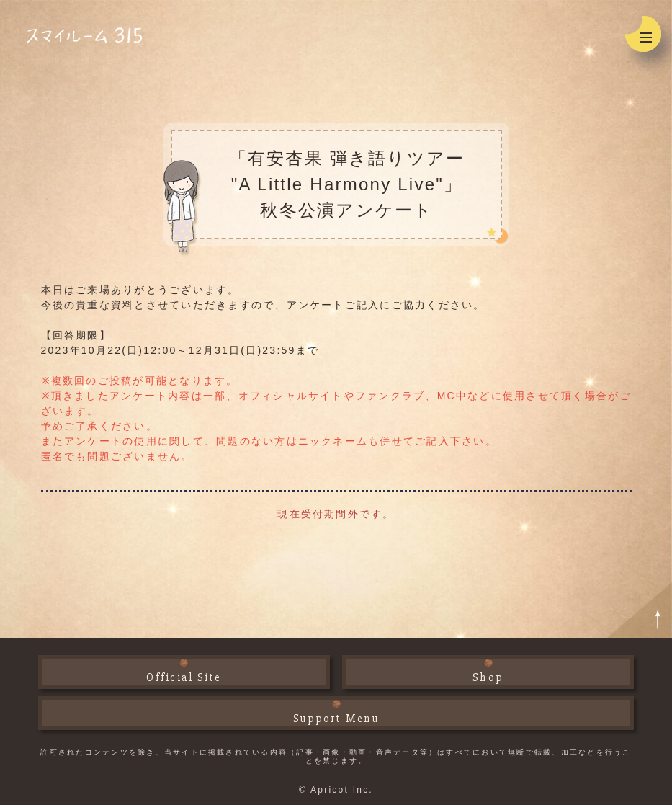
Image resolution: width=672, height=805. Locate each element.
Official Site (184, 677)
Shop (488, 677)
